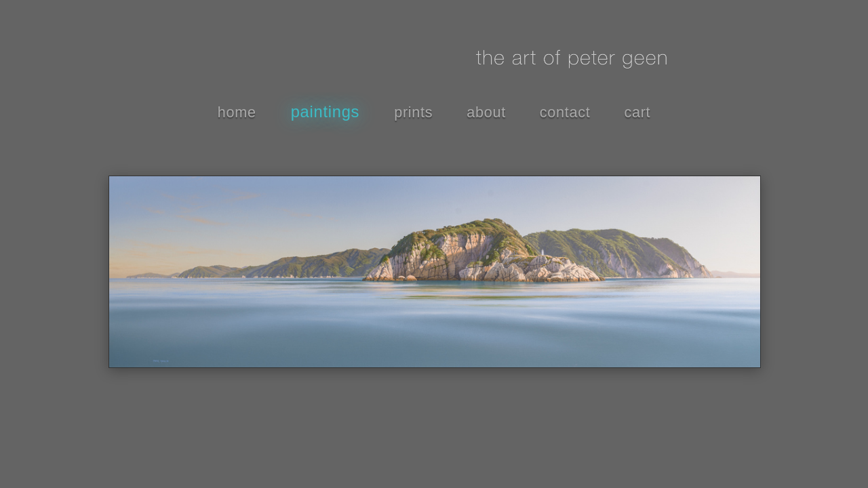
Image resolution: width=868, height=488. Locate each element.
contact (565, 112)
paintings (325, 111)
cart (637, 112)
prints (413, 112)
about (486, 112)
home (237, 112)
